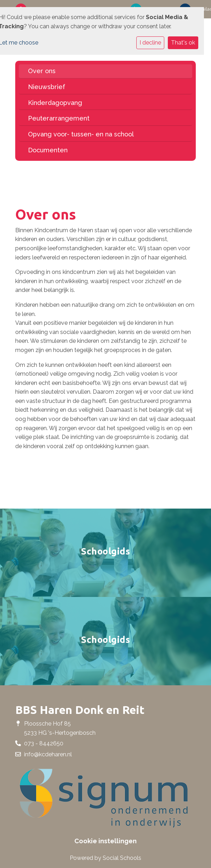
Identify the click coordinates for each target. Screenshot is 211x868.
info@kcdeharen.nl (48, 754)
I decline (150, 43)
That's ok (183, 43)
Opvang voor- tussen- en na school (81, 134)
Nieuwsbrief (47, 87)
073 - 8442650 (44, 743)
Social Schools (122, 858)
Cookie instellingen (105, 841)
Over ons (42, 71)
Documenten (48, 150)
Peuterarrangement (59, 118)
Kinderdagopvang (55, 103)
